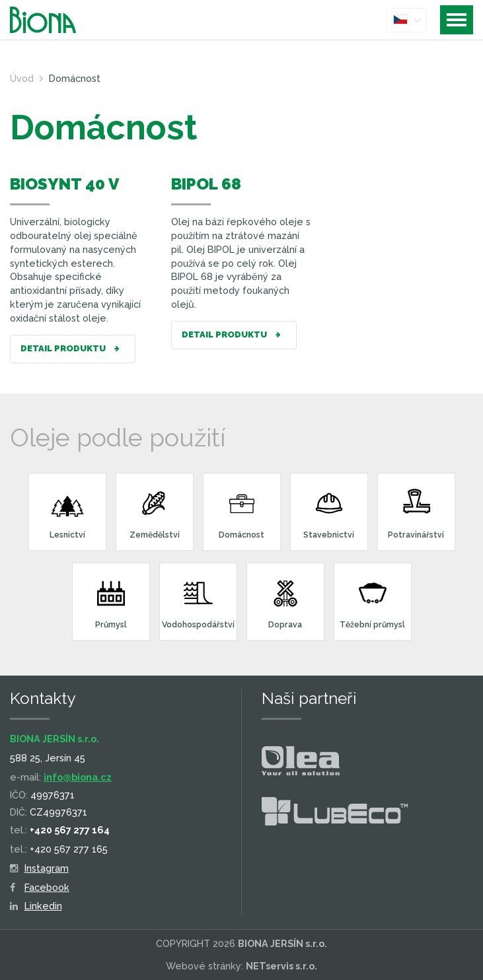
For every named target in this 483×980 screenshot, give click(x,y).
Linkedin (36, 906)
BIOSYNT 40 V (64, 184)
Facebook (40, 887)
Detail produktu (73, 349)
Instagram (39, 868)
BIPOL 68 (206, 184)
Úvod (22, 78)
